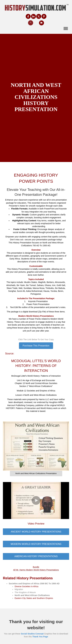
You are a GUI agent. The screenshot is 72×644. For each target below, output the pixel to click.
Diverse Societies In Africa (27, 586)
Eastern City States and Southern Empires (34, 598)
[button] (28, 16)
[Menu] (66, 29)
